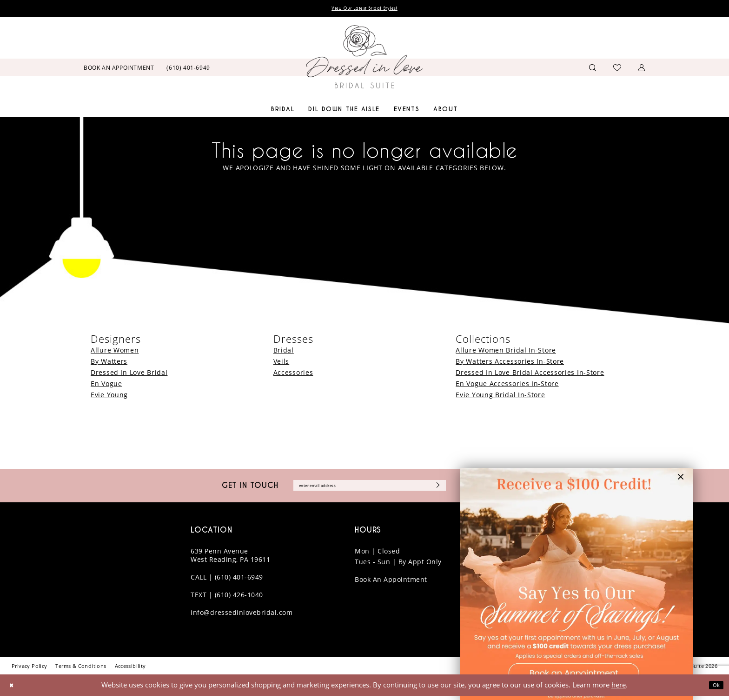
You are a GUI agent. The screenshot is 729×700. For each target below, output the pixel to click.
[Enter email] (370, 489)
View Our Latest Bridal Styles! (364, 10)
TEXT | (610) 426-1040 (227, 599)
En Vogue (106, 385)
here (619, 689)
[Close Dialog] (13, 690)
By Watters (109, 363)
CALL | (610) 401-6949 (227, 582)
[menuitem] (119, 69)
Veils (282, 363)
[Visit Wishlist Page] (617, 69)
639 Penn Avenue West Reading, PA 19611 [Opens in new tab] (230, 560)
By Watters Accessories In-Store (510, 363)
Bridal (284, 352)
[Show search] (593, 70)
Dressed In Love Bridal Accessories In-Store (530, 374)
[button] (642, 70)
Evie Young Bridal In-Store (500, 397)
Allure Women (115, 352)
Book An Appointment (391, 584)
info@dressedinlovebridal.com (242, 617)
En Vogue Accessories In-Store (507, 385)
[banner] (364, 59)
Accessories (293, 374)
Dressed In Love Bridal (129, 374)
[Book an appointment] (119, 69)
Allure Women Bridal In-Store (506, 352)
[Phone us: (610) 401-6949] (188, 69)
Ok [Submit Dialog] (714, 689)
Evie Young (109, 397)
